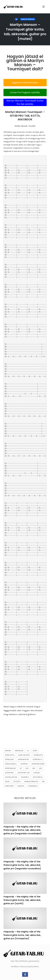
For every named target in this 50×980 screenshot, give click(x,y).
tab (43, 782)
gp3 (27, 768)
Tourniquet (33, 786)
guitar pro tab (24, 773)
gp (21, 768)
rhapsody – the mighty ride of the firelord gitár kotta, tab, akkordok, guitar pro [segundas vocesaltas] (22, 865)
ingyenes (25, 777)
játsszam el (38, 777)
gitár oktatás (24, 755)
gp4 (34, 768)
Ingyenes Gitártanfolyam (25, 83)
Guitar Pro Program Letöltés (25, 92)
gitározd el (37, 759)
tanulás (21, 786)
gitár (35, 751)
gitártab (24, 764)
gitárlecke (9, 759)
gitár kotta (10, 755)
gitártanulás (10, 768)
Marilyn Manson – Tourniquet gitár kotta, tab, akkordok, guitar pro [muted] (25, 32)
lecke (7, 782)
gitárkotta (38, 755)
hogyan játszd (11, 777)
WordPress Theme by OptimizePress (25, 967)
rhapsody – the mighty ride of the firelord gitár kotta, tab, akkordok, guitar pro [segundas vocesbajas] (22, 830)
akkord (8, 751)
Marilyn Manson (28, 19)
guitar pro (9, 773)
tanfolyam (9, 786)
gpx (41, 768)
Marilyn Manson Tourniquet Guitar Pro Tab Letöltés (25, 102)
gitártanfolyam (38, 764)
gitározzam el (11, 764)
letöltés (17, 782)
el (28, 751)
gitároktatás (23, 759)
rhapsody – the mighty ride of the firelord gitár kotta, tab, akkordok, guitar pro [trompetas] (22, 935)
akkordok (19, 751)
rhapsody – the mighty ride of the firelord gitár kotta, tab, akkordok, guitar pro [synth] (22, 900)
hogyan (36, 773)
